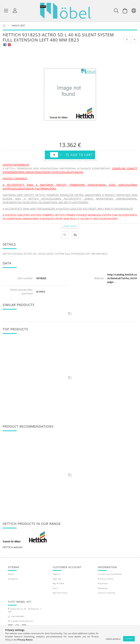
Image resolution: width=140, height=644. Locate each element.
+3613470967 (18, 616)
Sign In (57, 574)
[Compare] (75, 235)
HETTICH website (13, 547)
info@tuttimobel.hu (22, 621)
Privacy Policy (106, 579)
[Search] (116, 11)
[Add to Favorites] (65, 235)
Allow (129, 639)
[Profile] (15, 11)
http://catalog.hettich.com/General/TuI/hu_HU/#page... (122, 278)
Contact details (106, 593)
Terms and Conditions (110, 574)
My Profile (58, 583)
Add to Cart (82, 155)
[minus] (47, 155)
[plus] (61, 155)
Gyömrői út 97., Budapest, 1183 (25, 610)
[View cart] (125, 11)
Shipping (103, 588)
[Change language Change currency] (134, 11)
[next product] (134, 40)
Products (13, 579)
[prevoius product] (127, 40)
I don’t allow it (113, 639)
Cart (55, 588)
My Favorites (60, 593)
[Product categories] (6, 11)
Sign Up (57, 579)
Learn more (70, 226)
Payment (103, 583)
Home (11, 574)
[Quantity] (54, 155)
